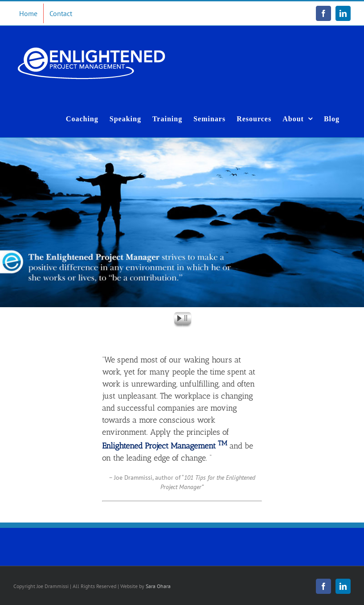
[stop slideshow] (188, 320)
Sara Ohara (158, 586)
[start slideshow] (177, 320)
